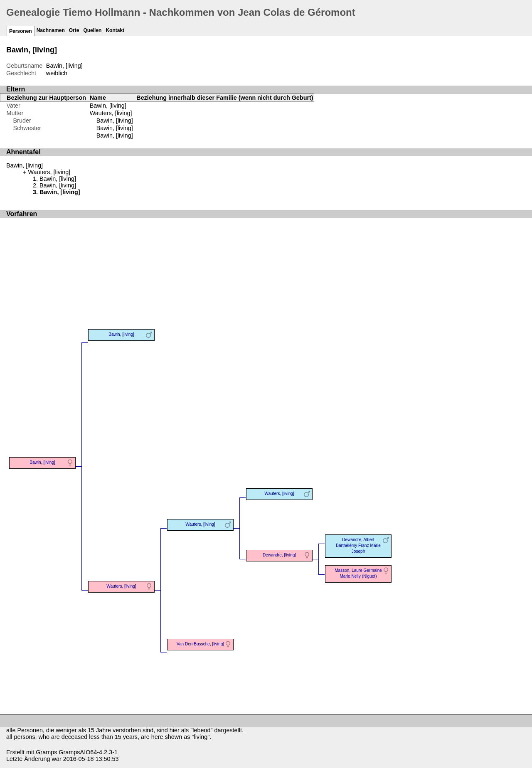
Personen (21, 31)
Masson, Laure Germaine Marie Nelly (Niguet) (358, 573)
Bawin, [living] (115, 121)
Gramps (46, 752)
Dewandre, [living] (279, 555)
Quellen (92, 30)
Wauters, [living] (111, 113)
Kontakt (115, 30)
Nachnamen (51, 30)
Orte (74, 30)
